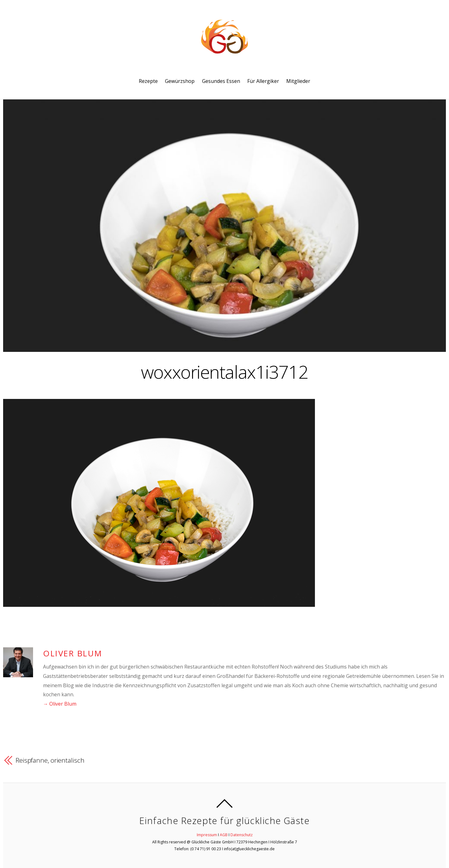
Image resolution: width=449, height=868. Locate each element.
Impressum (207, 835)
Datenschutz (241, 835)
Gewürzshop (180, 81)
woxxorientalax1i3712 (224, 372)
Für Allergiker (263, 81)
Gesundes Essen (221, 81)
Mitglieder (298, 81)
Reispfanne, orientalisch (50, 760)
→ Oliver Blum (60, 704)
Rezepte (148, 81)
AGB (224, 835)
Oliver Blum (73, 653)
